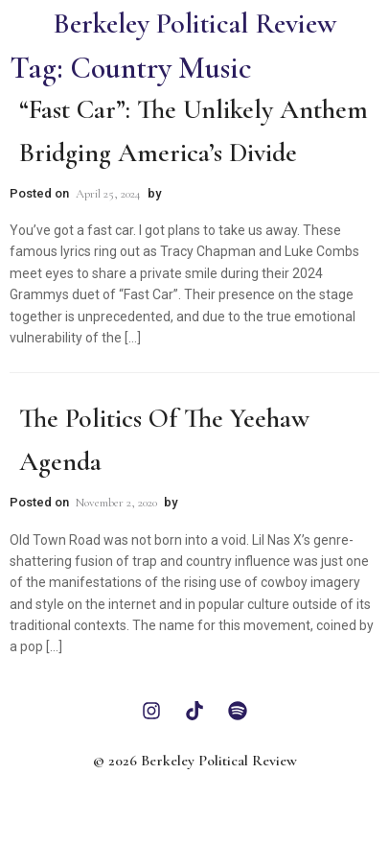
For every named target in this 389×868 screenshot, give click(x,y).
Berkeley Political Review (194, 23)
